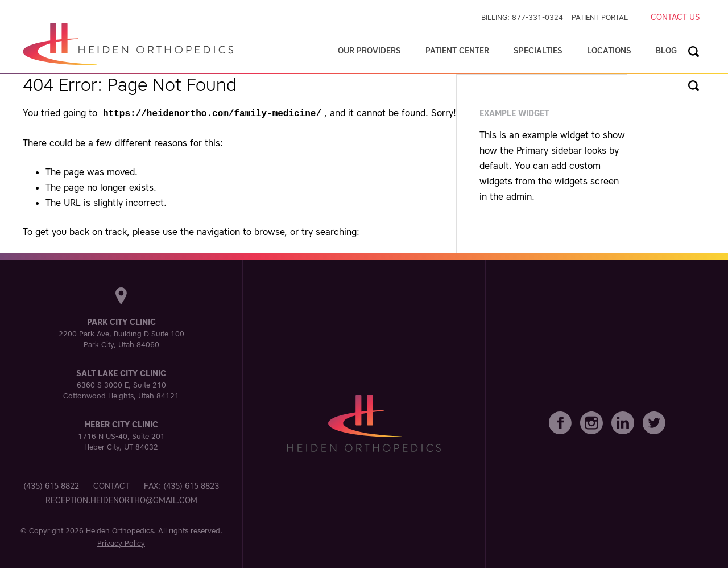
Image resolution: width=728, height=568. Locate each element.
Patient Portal (600, 17)
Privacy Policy (121, 542)
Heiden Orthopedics (120, 530)
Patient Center (457, 51)
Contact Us (675, 17)
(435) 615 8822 (51, 485)
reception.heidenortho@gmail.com (121, 499)
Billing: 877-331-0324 (522, 17)
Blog (666, 51)
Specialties (538, 51)
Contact (111, 485)
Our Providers (369, 51)
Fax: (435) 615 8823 (181, 485)
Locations (609, 51)
